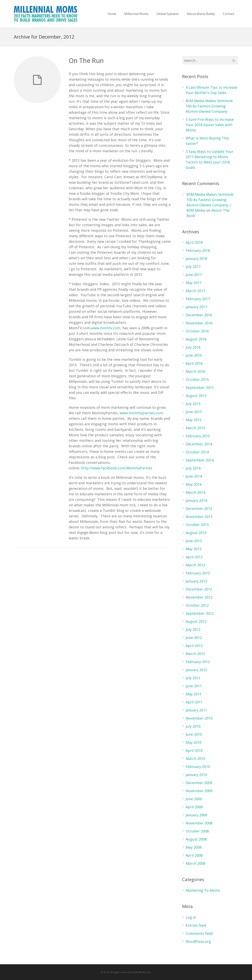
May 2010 (194, 742)
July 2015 (193, 404)
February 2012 (198, 662)
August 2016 (196, 339)
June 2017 (194, 275)
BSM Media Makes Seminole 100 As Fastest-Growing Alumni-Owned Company (209, 106)
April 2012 (194, 646)
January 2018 (196, 258)
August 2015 (196, 396)
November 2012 (199, 597)
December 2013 (199, 508)
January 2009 (196, 815)
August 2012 (196, 621)
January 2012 (196, 670)
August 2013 (196, 533)
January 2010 (196, 775)
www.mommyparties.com (141, 413)
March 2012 (195, 654)
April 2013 (194, 557)
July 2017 (193, 267)
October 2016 (197, 331)
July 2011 (193, 678)
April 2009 (194, 807)
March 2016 (195, 371)
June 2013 (194, 541)
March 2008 (195, 863)
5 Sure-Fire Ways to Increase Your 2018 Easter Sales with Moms (210, 125)
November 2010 (199, 718)
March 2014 (195, 492)
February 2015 (198, 436)
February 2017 (198, 299)
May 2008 (194, 847)
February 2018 (198, 250)
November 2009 (199, 791)
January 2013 (196, 581)
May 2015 (194, 420)
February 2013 (198, 573)
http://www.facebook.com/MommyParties (117, 468)
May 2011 (194, 694)
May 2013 (194, 549)
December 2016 (199, 315)
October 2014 (197, 452)
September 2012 (200, 613)
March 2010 (195, 759)
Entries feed (196, 925)
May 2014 (194, 484)
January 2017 (196, 307)
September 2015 (200, 388)
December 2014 (199, 444)
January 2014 (196, 500)
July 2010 (193, 726)
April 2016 (194, 363)
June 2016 (194, 355)
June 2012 (194, 638)
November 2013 (199, 517)
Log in (191, 917)
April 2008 (194, 855)
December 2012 (199, 589)
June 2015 (194, 412)
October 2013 (197, 525)
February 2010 (198, 767)
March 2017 (195, 291)
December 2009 (199, 783)
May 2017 (194, 283)
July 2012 (193, 629)
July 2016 (193, 347)
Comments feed (199, 933)
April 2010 (194, 750)
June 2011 (194, 686)
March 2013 (195, 565)
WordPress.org (198, 941)
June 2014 (194, 476)
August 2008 (196, 839)
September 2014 (200, 460)
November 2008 (199, 823)
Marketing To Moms (203, 890)
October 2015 (197, 379)
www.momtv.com (106, 328)
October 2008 (197, 831)
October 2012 (197, 605)
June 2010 (194, 734)
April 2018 (194, 242)
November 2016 (199, 323)
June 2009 (194, 799)
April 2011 (194, 702)
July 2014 (193, 468)
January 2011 (196, 710)
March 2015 (195, 428)
